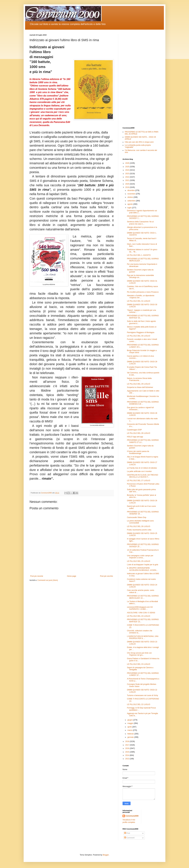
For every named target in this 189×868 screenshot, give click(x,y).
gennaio (131, 737)
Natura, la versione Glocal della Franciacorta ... (139, 379)
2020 (128, 184)
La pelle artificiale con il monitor (139, 471)
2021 (128, 180)
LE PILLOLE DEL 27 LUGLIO (139, 481)
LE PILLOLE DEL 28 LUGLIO (139, 433)
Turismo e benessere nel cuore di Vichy (142, 695)
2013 (128, 759)
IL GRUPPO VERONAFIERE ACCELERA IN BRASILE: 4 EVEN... (142, 569)
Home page (72, 576)
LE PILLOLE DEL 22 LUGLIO (139, 704)
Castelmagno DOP (134, 430)
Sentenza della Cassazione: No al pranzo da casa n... (140, 223)
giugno (130, 720)
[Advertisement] (141, 78)
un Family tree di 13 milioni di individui (142, 468)
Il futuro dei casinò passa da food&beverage (138, 452)
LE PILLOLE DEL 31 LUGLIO (139, 301)
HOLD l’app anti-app (135, 437)
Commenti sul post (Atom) (48, 580)
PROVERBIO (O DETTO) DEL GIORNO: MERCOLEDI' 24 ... (143, 597)
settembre (132, 201)
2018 (128, 741)
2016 (128, 748)
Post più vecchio (107, 576)
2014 (128, 755)
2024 (128, 170)
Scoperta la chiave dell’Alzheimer (140, 387)
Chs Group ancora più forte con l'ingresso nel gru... (139, 654)
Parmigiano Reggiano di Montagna (141, 332)
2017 (128, 745)
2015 (128, 752)
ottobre (130, 197)
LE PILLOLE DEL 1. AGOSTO (139, 255)
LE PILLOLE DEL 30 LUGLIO (139, 336)
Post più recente (37, 576)
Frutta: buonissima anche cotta (139, 530)
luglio (130, 208)
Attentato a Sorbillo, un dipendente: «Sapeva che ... (141, 297)
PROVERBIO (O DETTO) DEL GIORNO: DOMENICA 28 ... (143, 403)
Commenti (129, 838)
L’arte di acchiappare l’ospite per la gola (143, 565)
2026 (128, 163)
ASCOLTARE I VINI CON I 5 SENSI (141, 613)
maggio (131, 723)
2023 (128, 174)
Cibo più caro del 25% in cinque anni (139, 142)
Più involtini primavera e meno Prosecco (143, 292)
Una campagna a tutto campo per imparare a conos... (140, 557)
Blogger (106, 855)
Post (127, 833)
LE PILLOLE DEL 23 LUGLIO (139, 664)
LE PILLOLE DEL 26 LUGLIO (139, 526)
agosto (130, 204)
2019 (128, 187)
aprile (130, 727)
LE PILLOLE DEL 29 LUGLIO (139, 384)
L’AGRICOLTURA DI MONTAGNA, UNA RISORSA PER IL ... (143, 637)
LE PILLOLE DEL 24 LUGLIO (139, 616)
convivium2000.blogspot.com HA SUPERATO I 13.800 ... (140, 608)
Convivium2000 (132, 816)
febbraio (131, 734)
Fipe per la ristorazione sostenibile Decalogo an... (140, 276)
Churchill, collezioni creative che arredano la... (140, 632)
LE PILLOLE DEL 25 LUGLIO (139, 561)
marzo (130, 730)
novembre (132, 194)
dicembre (131, 190)
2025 (128, 167)
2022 (128, 177)
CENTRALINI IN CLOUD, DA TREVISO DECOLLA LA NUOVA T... (143, 476)
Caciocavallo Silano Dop (137, 517)
